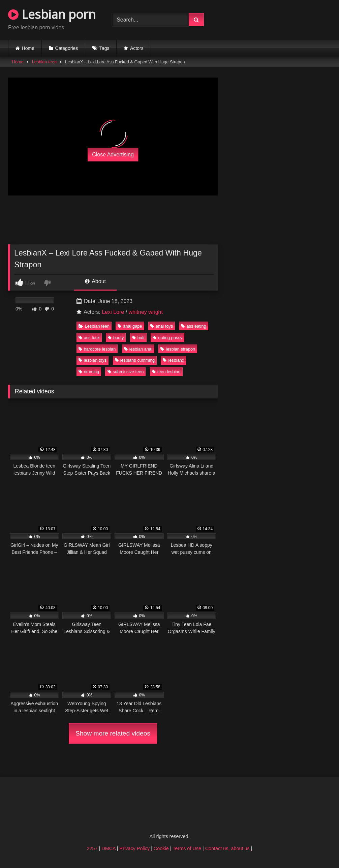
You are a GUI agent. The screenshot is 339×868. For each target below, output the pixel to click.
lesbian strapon (178, 349)
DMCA (109, 848)
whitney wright (146, 312)
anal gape (130, 326)
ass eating (193, 326)
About (95, 281)
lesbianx (173, 360)
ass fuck (89, 338)
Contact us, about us (227, 848)
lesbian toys (93, 360)
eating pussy (167, 338)
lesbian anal (138, 349)
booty (116, 338)
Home (28, 48)
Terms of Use (187, 848)
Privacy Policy (135, 848)
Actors (137, 48)
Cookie (161, 848)
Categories (67, 48)
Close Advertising (113, 154)
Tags (104, 48)
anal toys (162, 326)
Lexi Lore (113, 312)
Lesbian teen (44, 62)
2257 (92, 848)
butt (138, 338)
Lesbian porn (52, 14)
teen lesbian (166, 372)
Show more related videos (113, 733)
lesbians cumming (135, 360)
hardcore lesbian (97, 349)
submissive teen (126, 372)
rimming (89, 372)
